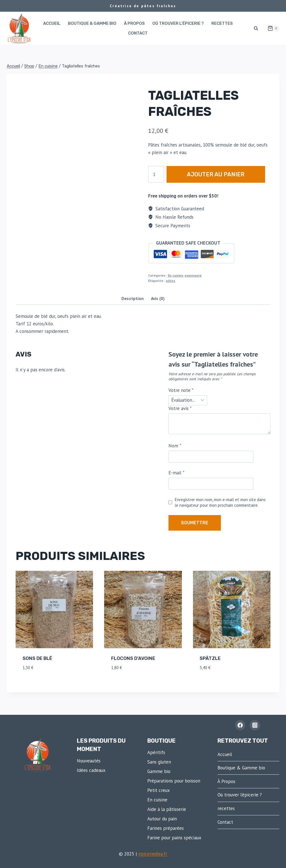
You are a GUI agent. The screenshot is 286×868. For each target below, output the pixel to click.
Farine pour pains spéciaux (174, 838)
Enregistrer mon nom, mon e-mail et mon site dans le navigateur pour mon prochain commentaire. (220, 502)
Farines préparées (166, 828)
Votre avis (180, 408)
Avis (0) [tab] (158, 298)
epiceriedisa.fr (153, 854)
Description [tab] (133, 298)
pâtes (171, 281)
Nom (175, 446)
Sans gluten (159, 762)
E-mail (176, 473)
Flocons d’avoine (133, 658)
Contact (138, 33)
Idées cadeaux (91, 770)
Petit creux (159, 790)
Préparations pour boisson (174, 781)
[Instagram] (255, 725)
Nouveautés (89, 761)
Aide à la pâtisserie (167, 809)
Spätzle (210, 658)
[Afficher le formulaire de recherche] (256, 28)
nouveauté (193, 275)
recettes (222, 23)
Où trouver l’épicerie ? (178, 23)
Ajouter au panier (218, 174)
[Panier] (271, 28)
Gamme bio (159, 771)
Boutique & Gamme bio (92, 23)
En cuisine (176, 275)
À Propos (134, 23)
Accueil (52, 23)
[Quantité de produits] (156, 174)
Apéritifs (156, 752)
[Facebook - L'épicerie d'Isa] (240, 725)
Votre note (181, 390)
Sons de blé (37, 658)
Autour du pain (162, 819)
